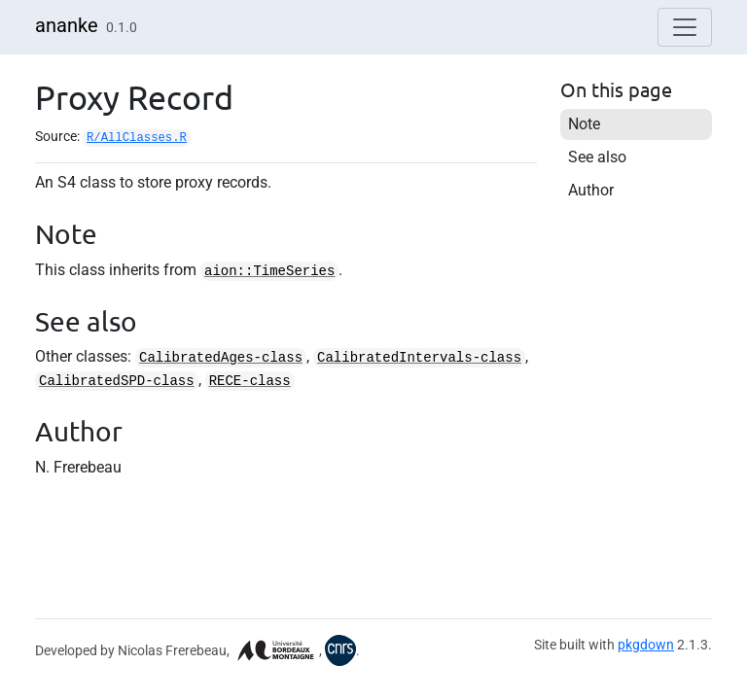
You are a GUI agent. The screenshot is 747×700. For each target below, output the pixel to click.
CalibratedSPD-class (117, 381)
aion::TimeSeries (269, 271)
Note (584, 124)
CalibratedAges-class (221, 358)
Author (591, 190)
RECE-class (250, 381)
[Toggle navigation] (685, 27)
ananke (67, 25)
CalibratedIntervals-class (419, 358)
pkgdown (646, 645)
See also (597, 157)
